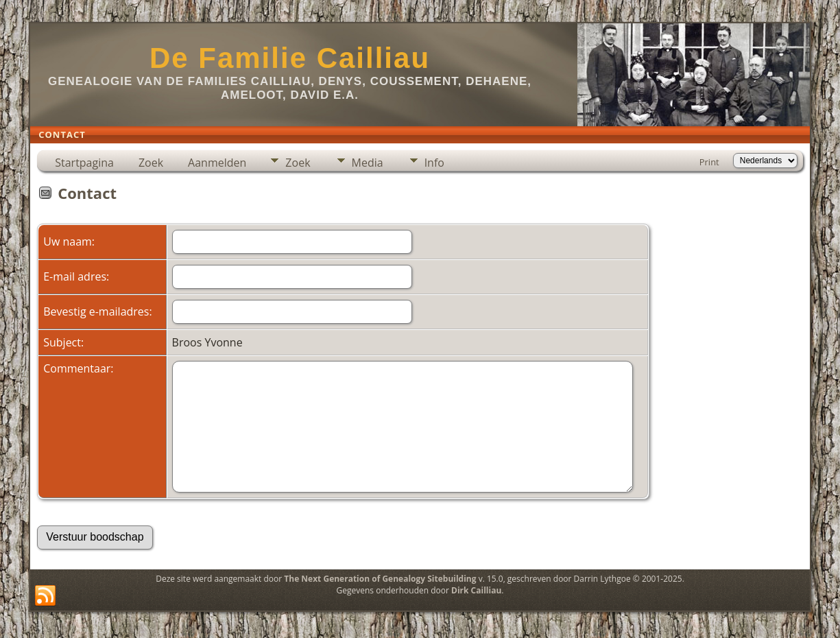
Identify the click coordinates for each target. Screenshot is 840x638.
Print (709, 162)
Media (368, 163)
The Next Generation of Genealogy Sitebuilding (380, 579)
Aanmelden (217, 163)
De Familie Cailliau (290, 58)
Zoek (151, 163)
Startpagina (84, 163)
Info (434, 163)
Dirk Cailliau (476, 590)
